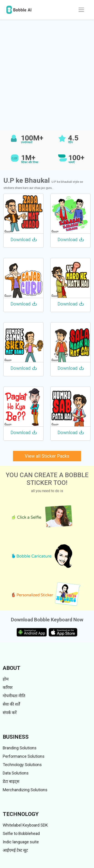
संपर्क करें (10, 713)
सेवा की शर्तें (11, 704)
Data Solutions (16, 773)
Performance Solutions (24, 756)
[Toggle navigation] (81, 10)
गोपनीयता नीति (14, 696)
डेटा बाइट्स (11, 781)
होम (6, 679)
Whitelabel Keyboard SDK (25, 825)
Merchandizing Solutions (25, 790)
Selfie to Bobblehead (21, 833)
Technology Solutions (22, 765)
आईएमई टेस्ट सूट (15, 850)
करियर (8, 687)
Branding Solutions (20, 748)
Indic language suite (21, 842)
